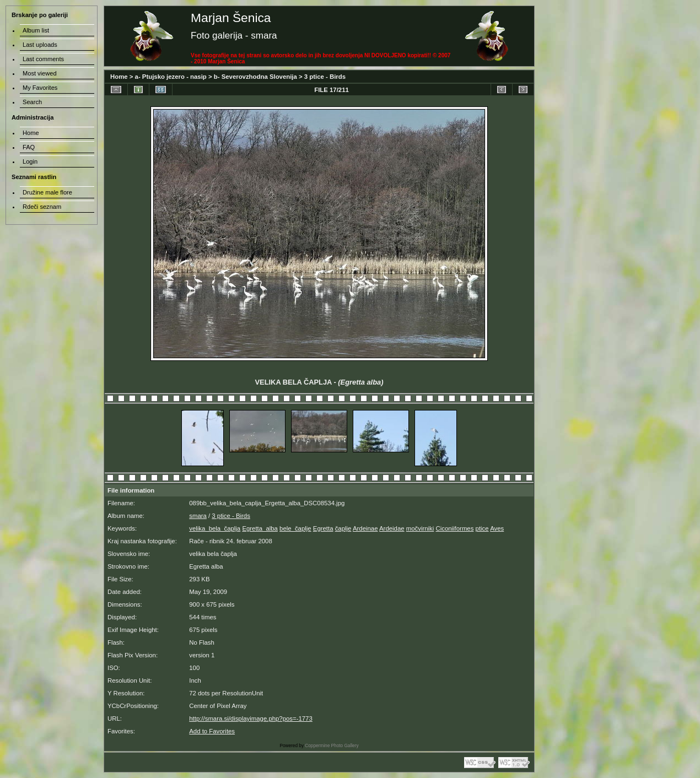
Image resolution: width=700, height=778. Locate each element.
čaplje (343, 528)
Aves (497, 528)
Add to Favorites (212, 731)
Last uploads (40, 45)
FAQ (29, 147)
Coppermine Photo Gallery (332, 746)
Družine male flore (47, 192)
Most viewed (40, 73)
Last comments (43, 59)
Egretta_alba (260, 528)
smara (198, 516)
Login (30, 161)
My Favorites (40, 88)
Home (119, 77)
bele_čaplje (295, 528)
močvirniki (420, 528)
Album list (36, 30)
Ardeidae (392, 528)
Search (32, 102)
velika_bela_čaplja (215, 528)
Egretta (323, 528)
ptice (482, 528)
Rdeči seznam (42, 207)
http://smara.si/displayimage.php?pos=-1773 (251, 718)
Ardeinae (365, 528)
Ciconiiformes (454, 528)
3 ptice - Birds (325, 77)
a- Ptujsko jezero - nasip (171, 77)
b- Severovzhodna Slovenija (255, 77)
